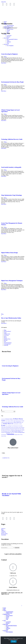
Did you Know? (8, 331)
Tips (5, 341)
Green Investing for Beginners (10, 54)
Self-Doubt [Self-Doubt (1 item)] (12, 430)
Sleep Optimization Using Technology (12, 195)
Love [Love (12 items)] (3, 426)
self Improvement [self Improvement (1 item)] (17, 430)
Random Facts (7, 339)
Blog (5, 57)
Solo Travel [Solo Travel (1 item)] (10, 431)
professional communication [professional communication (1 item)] (5, 429)
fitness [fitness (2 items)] (15, 422)
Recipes (6, 340)
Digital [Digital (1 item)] (15, 421)
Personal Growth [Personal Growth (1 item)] (13, 427)
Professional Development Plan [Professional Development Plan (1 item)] (14, 429)
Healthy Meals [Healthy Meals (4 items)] (7, 424)
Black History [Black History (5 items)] (19, 419)
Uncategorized (7, 344)
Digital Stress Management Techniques (12, 281)
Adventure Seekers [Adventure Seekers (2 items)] (9, 419)
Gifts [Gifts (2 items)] (20, 422)
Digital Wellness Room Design (9, 253)
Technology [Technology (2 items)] (8, 432)
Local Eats (6, 335)
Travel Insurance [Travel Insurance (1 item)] (4, 435)
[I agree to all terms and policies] (13, 550)
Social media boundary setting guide (11, 167)
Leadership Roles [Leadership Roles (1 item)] (16, 424)
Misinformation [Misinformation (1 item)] (16, 426)
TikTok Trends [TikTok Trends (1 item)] (12, 432)
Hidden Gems (7, 334)
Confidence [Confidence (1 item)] (12, 421)
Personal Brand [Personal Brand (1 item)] (8, 427)
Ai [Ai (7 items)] (14, 419)
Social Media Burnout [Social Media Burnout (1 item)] (4, 431)
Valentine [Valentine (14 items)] (10, 434)
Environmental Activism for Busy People (12, 82)
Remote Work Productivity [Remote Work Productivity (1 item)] (6, 430)
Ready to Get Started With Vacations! (11, 495)
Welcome (6, 345)
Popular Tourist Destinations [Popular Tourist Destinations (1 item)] (20, 427)
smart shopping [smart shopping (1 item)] (22, 430)
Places (5, 338)
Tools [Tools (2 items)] (16, 432)
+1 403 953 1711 (6, 458)
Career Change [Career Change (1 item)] (8, 421)
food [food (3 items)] (18, 422)
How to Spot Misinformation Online (11, 318)
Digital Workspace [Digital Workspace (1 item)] (11, 422)
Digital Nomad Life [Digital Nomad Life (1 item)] (19, 421)
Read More (4, 63)
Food (5, 333)
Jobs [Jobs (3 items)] (12, 424)
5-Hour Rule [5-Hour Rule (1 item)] (3, 419)
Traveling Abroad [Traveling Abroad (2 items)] (21, 432)
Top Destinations (8, 343)
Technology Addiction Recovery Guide (12, 139)
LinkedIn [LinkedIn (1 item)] (20, 424)
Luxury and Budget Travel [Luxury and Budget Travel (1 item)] (9, 426)
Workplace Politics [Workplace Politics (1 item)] (17, 435)
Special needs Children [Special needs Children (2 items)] (16, 431)
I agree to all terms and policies (13, 554)
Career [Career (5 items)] (3, 421)
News (5, 336)
